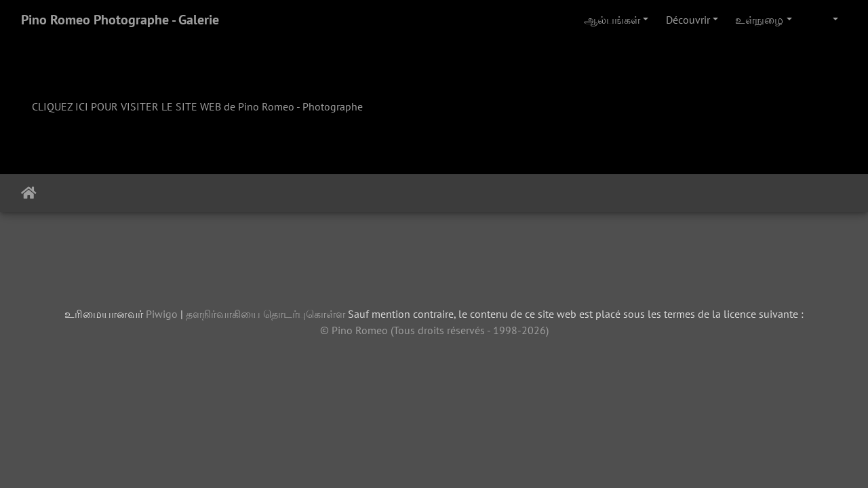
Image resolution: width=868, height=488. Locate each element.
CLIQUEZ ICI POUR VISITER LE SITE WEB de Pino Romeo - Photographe (197, 106)
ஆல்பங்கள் (612, 20)
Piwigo (162, 314)
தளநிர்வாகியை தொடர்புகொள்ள (265, 314)
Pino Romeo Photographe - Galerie (120, 20)
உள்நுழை (759, 20)
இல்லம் (29, 193)
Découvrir (688, 20)
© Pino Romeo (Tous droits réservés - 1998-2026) (434, 330)
